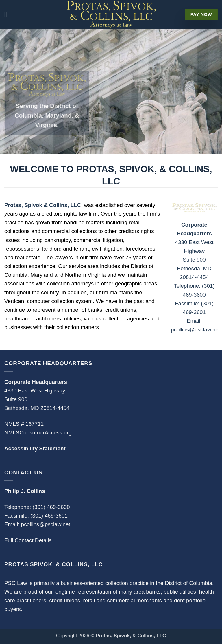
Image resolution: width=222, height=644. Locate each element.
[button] (9, 14)
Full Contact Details (28, 540)
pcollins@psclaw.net (46, 524)
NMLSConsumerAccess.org (38, 433)
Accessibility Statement (35, 448)
